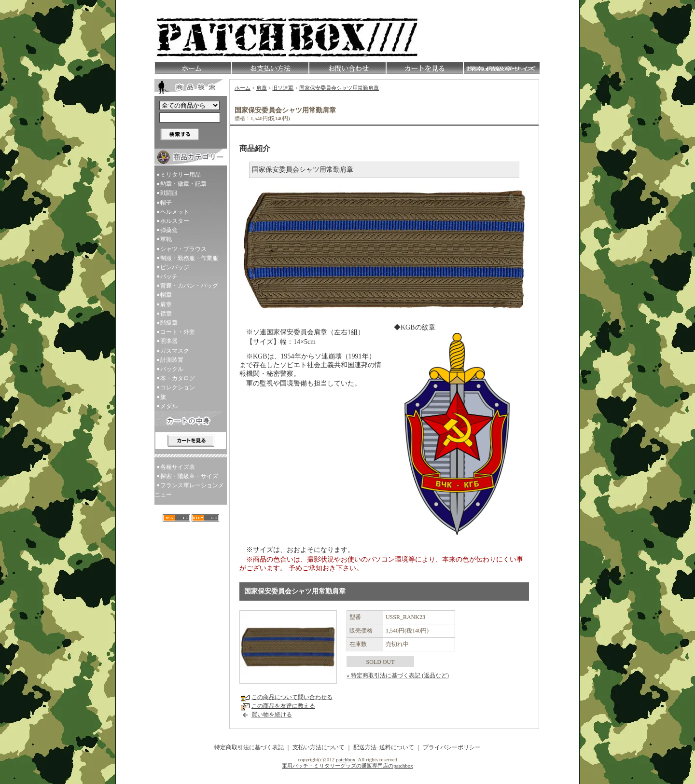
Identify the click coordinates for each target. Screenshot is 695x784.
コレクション (178, 387)
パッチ (169, 276)
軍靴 (166, 239)
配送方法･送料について (384, 747)
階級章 (169, 323)
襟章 (166, 314)
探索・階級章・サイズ (189, 476)
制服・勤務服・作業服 (189, 258)
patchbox (346, 759)
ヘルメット (175, 212)
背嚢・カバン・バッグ (189, 286)
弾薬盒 (169, 230)
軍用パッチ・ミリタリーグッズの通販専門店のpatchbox (347, 766)
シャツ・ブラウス (183, 249)
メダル (169, 406)
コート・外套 (178, 332)
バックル (172, 369)
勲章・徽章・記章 (183, 184)
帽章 (166, 295)
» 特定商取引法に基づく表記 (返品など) (398, 675)
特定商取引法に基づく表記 (249, 747)
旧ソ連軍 (283, 88)
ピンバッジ (175, 267)
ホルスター (175, 221)
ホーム (243, 88)
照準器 (169, 341)
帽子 (166, 203)
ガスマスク (175, 351)
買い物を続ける (272, 715)
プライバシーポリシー (452, 747)
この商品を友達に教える (283, 706)
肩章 (166, 304)
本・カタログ (178, 378)
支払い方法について (319, 747)
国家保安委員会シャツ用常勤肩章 (339, 88)
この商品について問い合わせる (292, 697)
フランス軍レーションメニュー (189, 490)
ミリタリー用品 (181, 175)
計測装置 (172, 360)
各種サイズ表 (178, 467)
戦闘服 (169, 193)
